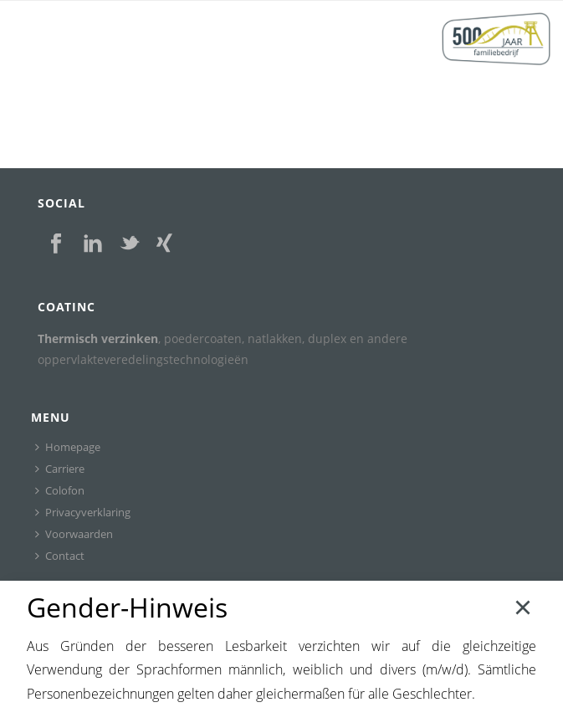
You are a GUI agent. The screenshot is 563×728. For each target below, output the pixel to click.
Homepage (68, 447)
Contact (60, 556)
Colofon (60, 490)
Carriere (60, 469)
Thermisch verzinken (98, 338)
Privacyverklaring (83, 512)
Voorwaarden (74, 534)
